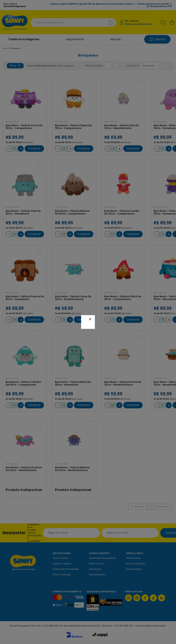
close (90, 319)
